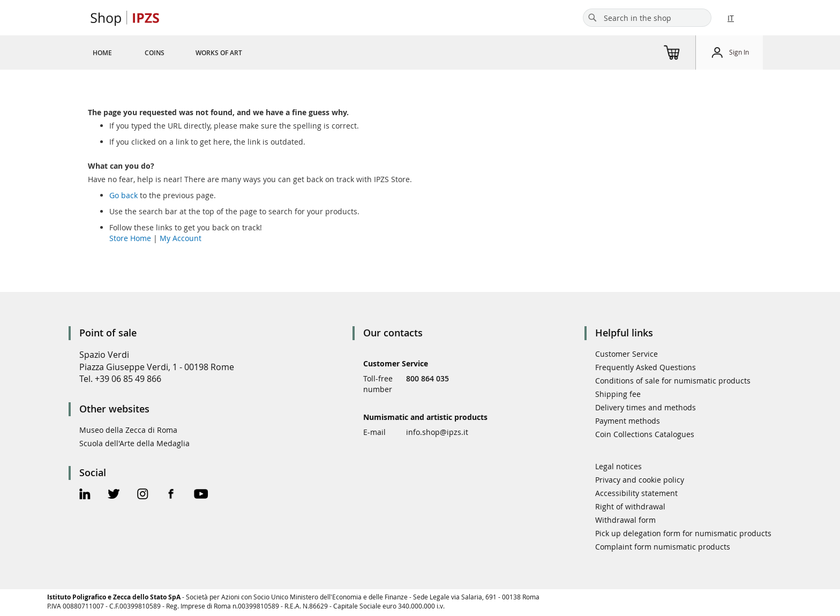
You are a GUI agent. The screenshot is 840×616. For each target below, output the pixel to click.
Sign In (739, 52)
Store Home (130, 238)
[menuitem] (102, 52)
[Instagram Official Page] (143, 495)
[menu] (180, 52)
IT (731, 18)
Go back (123, 195)
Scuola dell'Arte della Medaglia (134, 443)
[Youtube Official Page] (201, 495)
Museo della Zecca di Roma (128, 430)
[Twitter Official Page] (114, 495)
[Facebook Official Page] (171, 495)
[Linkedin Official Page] (85, 495)
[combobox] (647, 18)
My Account (181, 238)
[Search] (592, 18)
